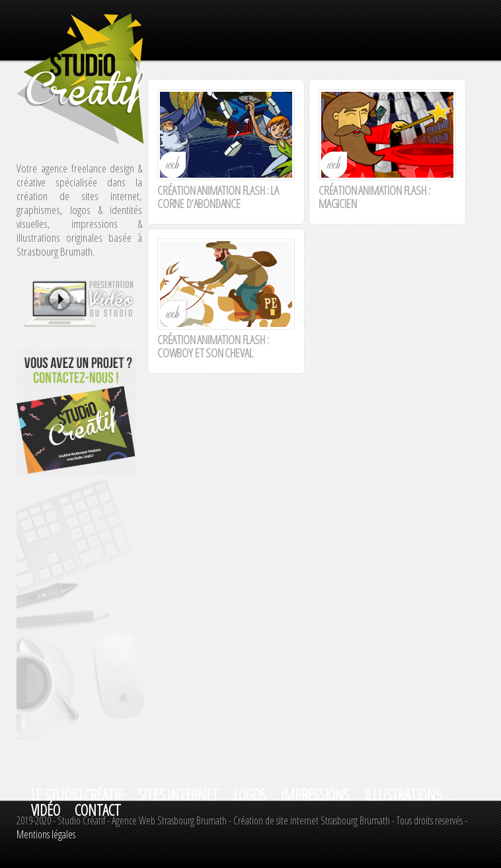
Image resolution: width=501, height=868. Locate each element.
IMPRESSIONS (315, 795)
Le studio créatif (77, 795)
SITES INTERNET (178, 795)
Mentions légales (46, 834)
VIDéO (46, 810)
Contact (97, 810)
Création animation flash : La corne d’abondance (218, 197)
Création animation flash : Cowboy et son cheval (213, 346)
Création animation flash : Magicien (374, 197)
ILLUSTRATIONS (403, 795)
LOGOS (250, 795)
